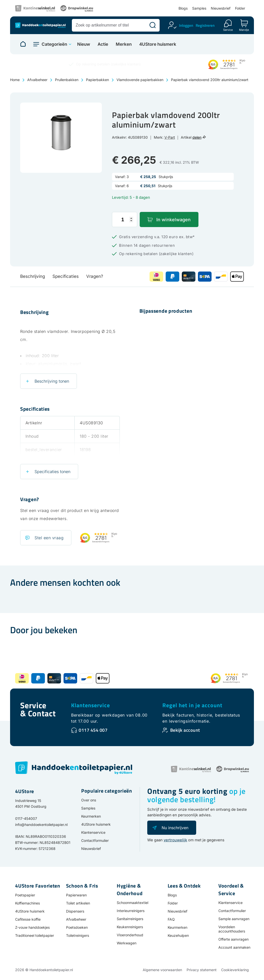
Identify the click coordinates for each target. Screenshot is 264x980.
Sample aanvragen (234, 919)
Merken (124, 44)
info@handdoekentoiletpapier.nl (41, 825)
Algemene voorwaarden (162, 970)
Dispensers (75, 911)
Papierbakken (97, 80)
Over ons (89, 800)
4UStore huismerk (158, 44)
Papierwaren (76, 895)
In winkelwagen (173, 220)
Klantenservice (91, 705)
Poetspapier (25, 895)
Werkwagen (127, 943)
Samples (199, 8)
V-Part (170, 137)
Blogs (183, 8)
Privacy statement (202, 970)
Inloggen (186, 25)
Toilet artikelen (78, 903)
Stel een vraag (49, 538)
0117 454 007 (93, 730)
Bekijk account (185, 730)
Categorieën (54, 44)
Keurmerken (91, 816)
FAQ (171, 919)
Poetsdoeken (77, 927)
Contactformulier (95, 840)
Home (15, 80)
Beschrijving (33, 276)
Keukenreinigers (130, 927)
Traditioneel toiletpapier (35, 935)
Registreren (205, 25)
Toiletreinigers (78, 935)
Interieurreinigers (131, 911)
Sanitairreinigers (130, 919)
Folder (240, 8)
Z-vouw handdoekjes (32, 927)
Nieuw (84, 44)
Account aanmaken (234, 947)
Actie (103, 44)
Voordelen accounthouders (232, 929)
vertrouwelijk (175, 840)
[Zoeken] (153, 25)
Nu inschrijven (175, 828)
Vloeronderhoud (130, 935)
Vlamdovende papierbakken (140, 80)
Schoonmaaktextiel (133, 903)
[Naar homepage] (23, 44)
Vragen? (95, 276)
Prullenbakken (67, 80)
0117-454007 (26, 818)
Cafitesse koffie (28, 919)
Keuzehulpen (178, 935)
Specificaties (66, 276)
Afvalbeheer (37, 80)
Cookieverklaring (235, 970)
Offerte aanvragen (233, 939)
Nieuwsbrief (221, 8)
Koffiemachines (27, 903)
